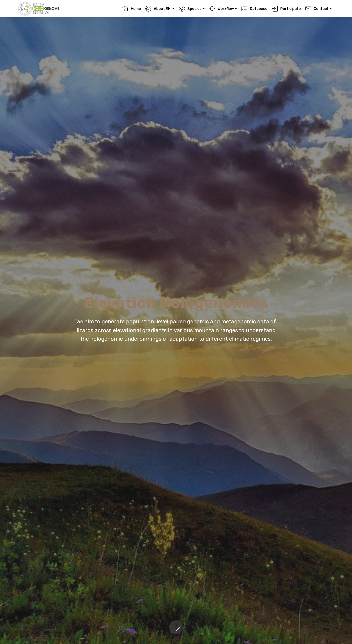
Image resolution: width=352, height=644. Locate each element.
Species (190, 9)
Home (132, 9)
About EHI (158, 9)
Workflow (221, 9)
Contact (317, 9)
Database (254, 9)
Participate (286, 9)
